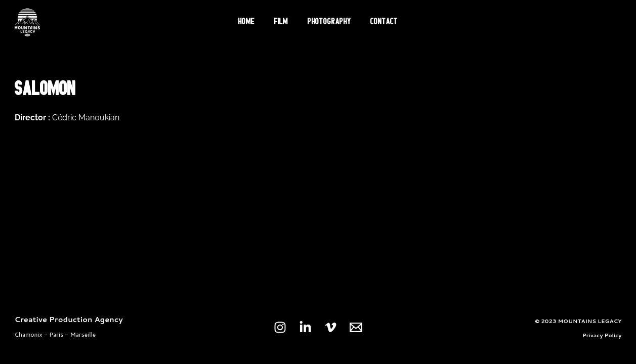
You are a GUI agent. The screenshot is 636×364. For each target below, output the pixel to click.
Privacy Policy (602, 335)
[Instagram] (280, 327)
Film (284, 22)
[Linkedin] (305, 327)
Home (253, 22)
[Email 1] (356, 327)
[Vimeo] (331, 327)
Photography (327, 22)
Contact (378, 22)
